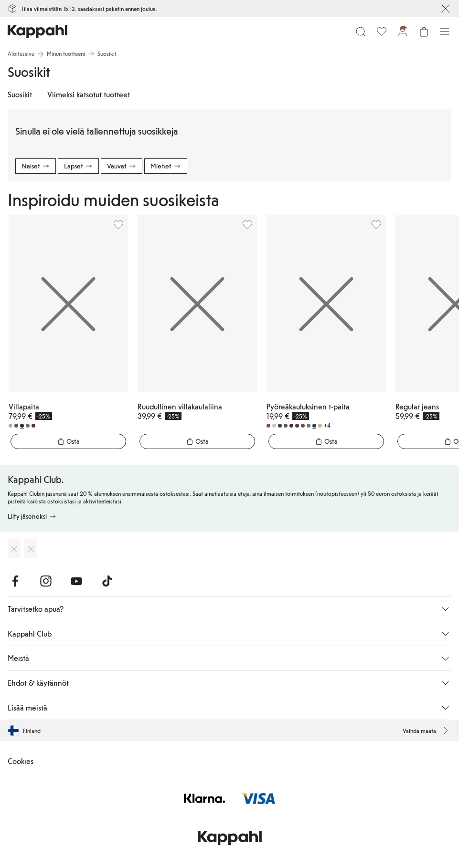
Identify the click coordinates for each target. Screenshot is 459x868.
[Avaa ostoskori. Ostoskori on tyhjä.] (424, 31)
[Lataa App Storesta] (14, 549)
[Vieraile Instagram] (46, 581)
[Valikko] (445, 31)
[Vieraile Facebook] (15, 581)
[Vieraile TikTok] (107, 581)
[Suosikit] (382, 31)
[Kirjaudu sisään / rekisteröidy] (403, 31)
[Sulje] (446, 9)
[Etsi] (361, 31)
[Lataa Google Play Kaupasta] (31, 549)
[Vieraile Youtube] (76, 581)
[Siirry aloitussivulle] (37, 31)
